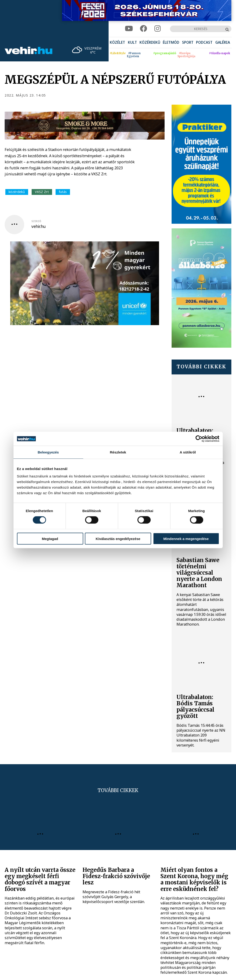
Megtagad (50, 538)
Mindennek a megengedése (186, 538)
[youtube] (129, 29)
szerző (36, 221)
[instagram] (158, 29)
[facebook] (144, 29)
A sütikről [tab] (188, 452)
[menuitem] (117, 43)
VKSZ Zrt (42, 192)
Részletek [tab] (118, 452)
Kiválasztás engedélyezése (118, 538)
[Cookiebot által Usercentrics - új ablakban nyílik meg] (199, 439)
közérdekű (17, 192)
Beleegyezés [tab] (48, 452)
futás (63, 192)
